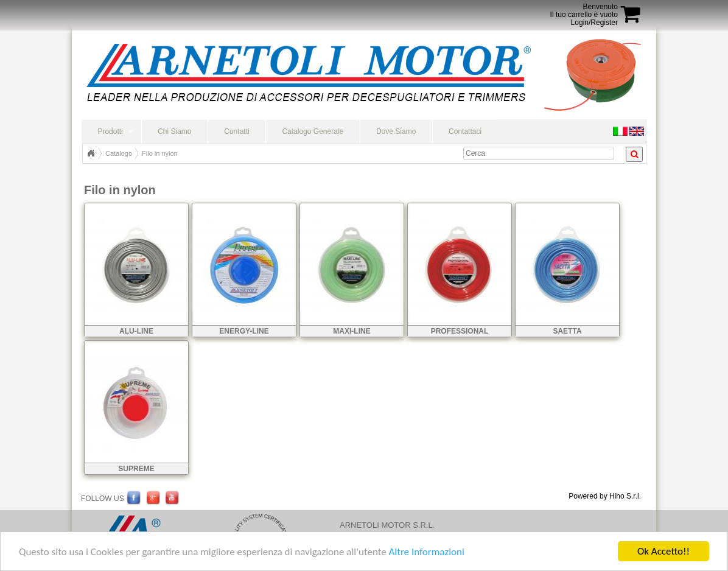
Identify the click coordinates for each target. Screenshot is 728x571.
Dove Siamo (396, 131)
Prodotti (110, 131)
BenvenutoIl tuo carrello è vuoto (584, 11)
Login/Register (594, 23)
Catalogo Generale (313, 131)
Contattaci (465, 131)
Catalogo (119, 153)
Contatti (236, 131)
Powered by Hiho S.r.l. (605, 496)
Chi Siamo (174, 131)
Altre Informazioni (426, 552)
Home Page (91, 153)
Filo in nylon (160, 153)
